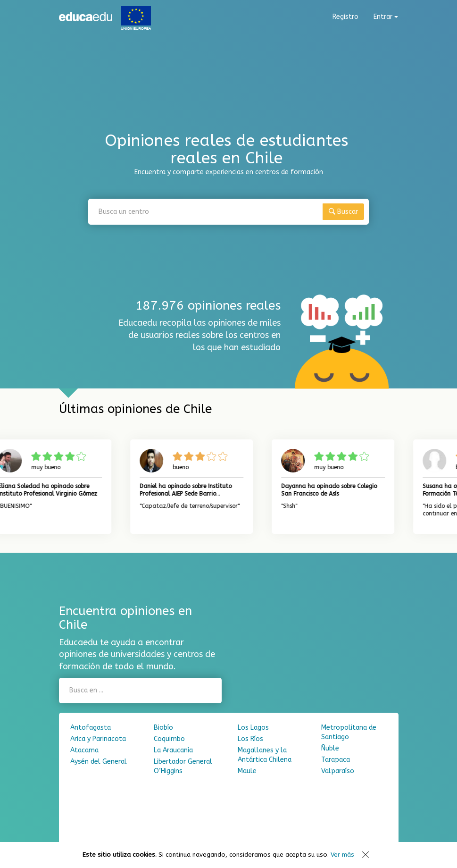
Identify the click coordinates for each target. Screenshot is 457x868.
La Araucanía (173, 750)
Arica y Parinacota (98, 739)
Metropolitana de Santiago (349, 732)
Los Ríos (250, 739)
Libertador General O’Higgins (183, 766)
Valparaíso (338, 771)
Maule (247, 771)
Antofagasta (91, 728)
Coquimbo (169, 739)
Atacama (84, 750)
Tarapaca (336, 760)
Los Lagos (253, 728)
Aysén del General (99, 762)
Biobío (163, 728)
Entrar (386, 17)
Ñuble (330, 748)
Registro (345, 17)
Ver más (342, 855)
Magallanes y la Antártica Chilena (265, 755)
